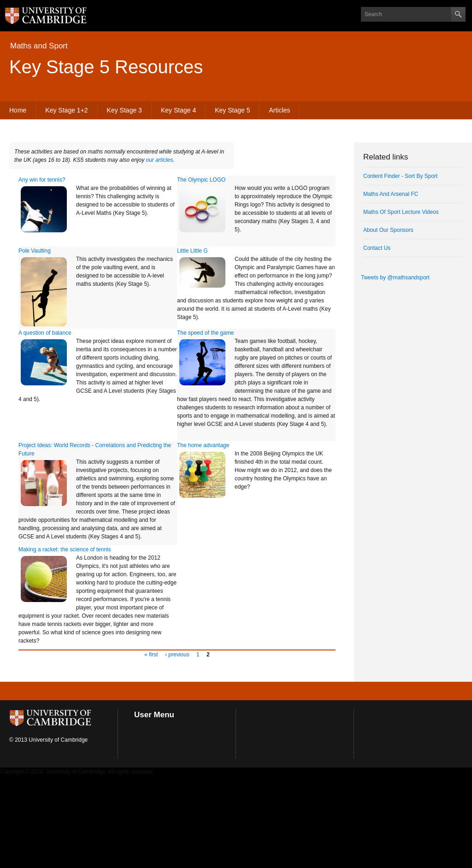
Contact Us (377, 248)
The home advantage (203, 445)
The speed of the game (205, 333)
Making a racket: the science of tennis (65, 549)
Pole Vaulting (35, 251)
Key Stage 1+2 (66, 110)
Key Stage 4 (178, 110)
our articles (160, 160)
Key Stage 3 (124, 110)
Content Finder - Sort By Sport (400, 176)
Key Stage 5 (232, 110)
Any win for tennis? (42, 180)
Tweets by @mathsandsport (395, 278)
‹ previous (177, 655)
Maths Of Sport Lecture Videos (401, 212)
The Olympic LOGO (201, 180)
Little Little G (192, 251)
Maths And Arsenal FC (391, 194)
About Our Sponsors (388, 230)
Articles (279, 110)
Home (18, 110)
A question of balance (45, 333)
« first (151, 655)
